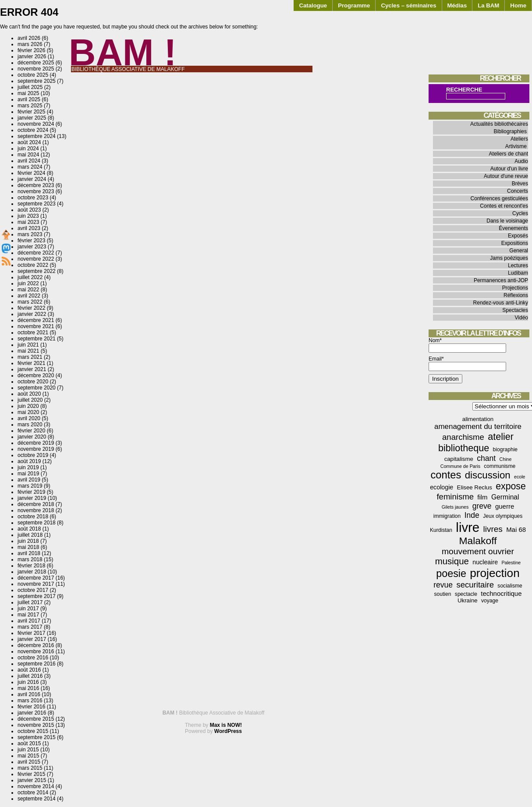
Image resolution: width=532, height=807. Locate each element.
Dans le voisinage (507, 221)
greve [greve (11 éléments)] (482, 506)
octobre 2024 (33, 130)
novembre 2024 (36, 124)
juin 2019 (28, 467)
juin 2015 (28, 750)
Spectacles (515, 310)
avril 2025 (29, 99)
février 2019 (31, 492)
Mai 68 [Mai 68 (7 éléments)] (516, 529)
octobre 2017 (33, 590)
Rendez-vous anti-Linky (501, 303)
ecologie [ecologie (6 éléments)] (442, 487)
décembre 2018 (36, 504)
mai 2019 (28, 474)
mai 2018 (28, 547)
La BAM (488, 5)
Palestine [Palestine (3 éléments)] (511, 563)
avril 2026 (29, 38)
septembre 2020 (37, 388)
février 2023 (31, 241)
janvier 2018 (32, 572)
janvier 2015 (32, 780)
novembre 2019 (36, 449)
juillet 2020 (30, 400)
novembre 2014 (36, 786)
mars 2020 (30, 425)
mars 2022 (30, 302)
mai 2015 (28, 756)
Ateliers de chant (509, 154)
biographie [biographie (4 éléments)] (505, 450)
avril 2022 (29, 296)
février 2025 (31, 112)
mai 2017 (28, 615)
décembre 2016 (36, 645)
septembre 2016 (37, 664)
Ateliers (519, 139)
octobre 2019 (33, 455)
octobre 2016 (33, 658)
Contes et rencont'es (504, 206)
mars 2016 (30, 701)
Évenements (513, 228)
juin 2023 (28, 216)
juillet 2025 (30, 87)
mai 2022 (28, 290)
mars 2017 (30, 627)
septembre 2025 (37, 81)
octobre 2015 (33, 731)
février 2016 (31, 707)
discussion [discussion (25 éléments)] (488, 475)
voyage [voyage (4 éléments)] (490, 601)
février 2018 (31, 566)
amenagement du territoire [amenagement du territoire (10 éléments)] (478, 427)
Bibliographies (510, 131)
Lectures (518, 265)
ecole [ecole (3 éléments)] (520, 477)
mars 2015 (30, 768)
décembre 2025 (36, 63)
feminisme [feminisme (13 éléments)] (455, 497)
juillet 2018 (30, 535)
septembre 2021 (37, 339)
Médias (457, 5)
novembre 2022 (36, 259)
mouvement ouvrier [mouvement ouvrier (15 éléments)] (478, 551)
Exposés (518, 236)
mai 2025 (28, 93)
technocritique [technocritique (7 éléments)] (501, 593)
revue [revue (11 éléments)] (443, 585)
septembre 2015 (37, 737)
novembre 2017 (36, 584)
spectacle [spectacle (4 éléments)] (466, 594)
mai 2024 (28, 155)
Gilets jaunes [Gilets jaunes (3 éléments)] (455, 507)
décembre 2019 (36, 443)
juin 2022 (28, 283)
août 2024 (29, 142)
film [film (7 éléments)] (482, 497)
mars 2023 (30, 234)
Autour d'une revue (506, 176)
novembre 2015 (36, 725)
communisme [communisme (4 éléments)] (500, 466)
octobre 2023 (33, 198)
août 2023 (29, 210)
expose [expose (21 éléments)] (511, 486)
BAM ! (123, 52)
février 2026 (31, 50)
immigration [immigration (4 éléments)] (447, 516)
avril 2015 (29, 762)
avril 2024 (29, 161)
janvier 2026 (32, 57)
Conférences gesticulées (499, 198)
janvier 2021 (32, 369)
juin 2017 (28, 609)
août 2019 (29, 461)
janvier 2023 (32, 247)
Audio (521, 161)
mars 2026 (30, 44)
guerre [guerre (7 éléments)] (505, 506)
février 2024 (31, 173)
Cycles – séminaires (408, 5)
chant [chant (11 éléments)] (486, 458)
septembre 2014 (37, 799)
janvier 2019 (32, 498)
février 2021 (31, 363)
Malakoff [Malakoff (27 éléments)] (478, 541)
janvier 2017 (32, 639)
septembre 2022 (37, 271)
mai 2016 (28, 688)
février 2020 (31, 431)
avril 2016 (29, 694)
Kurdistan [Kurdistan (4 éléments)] (441, 530)
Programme (354, 5)
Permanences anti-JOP (501, 280)
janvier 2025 (32, 118)
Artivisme (516, 146)
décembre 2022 (36, 253)
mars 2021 (30, 357)
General (519, 251)
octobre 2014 (33, 793)
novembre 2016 (36, 651)
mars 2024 (30, 167)
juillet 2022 (30, 277)
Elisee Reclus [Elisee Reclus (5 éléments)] (475, 487)
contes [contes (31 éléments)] (446, 475)
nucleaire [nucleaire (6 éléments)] (485, 562)
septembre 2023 (37, 204)
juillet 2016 (30, 676)
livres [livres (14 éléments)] (493, 529)
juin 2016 (28, 682)
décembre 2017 (36, 578)
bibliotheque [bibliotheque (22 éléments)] (464, 448)
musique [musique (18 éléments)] (452, 561)
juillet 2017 (30, 602)
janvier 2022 (32, 314)
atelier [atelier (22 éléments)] (501, 437)
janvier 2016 (32, 713)
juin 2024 (28, 149)
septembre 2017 (37, 596)
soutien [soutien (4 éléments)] (443, 594)
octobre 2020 (33, 382)
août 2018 (29, 529)
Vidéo (521, 318)
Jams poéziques (509, 258)
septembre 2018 (37, 523)
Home (518, 5)
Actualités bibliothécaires (499, 124)
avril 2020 (29, 418)
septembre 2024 (37, 136)
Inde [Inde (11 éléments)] (472, 515)
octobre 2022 (33, 265)
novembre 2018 (36, 510)
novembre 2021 (36, 326)
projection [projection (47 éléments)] (495, 573)
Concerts (518, 191)
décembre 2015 (36, 719)
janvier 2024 (32, 179)
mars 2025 (30, 106)
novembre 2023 (36, 191)
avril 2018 (29, 553)
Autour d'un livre (509, 169)
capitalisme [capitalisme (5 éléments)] (459, 459)
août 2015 (29, 743)
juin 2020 (28, 406)
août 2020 (29, 394)
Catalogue (313, 5)
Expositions (515, 243)
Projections (515, 288)
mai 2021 (28, 351)
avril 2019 (29, 480)
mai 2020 (28, 412)
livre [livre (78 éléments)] (468, 527)
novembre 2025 (36, 69)
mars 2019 (30, 486)
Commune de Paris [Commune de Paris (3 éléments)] (460, 466)
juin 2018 (28, 541)
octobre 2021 (33, 333)
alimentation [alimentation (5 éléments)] (478, 419)
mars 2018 (30, 559)
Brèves (520, 184)
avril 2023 (29, 228)
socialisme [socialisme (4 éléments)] (510, 586)
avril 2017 (29, 621)
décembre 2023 (36, 185)
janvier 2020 (32, 437)
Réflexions (516, 295)
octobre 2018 (33, 517)
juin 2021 (28, 345)
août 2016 (29, 670)
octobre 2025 (33, 75)
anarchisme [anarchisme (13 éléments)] (463, 437)
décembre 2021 (36, 320)
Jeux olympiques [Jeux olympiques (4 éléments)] (503, 516)
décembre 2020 (36, 375)
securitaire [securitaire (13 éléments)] (475, 585)
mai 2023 (28, 222)
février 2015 (31, 774)
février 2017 (31, 633)
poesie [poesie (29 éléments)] (451, 573)
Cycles (520, 213)
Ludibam (518, 273)
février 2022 (31, 308)
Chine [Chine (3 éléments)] (506, 459)
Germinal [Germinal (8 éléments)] (505, 497)
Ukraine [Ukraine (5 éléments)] (468, 600)
